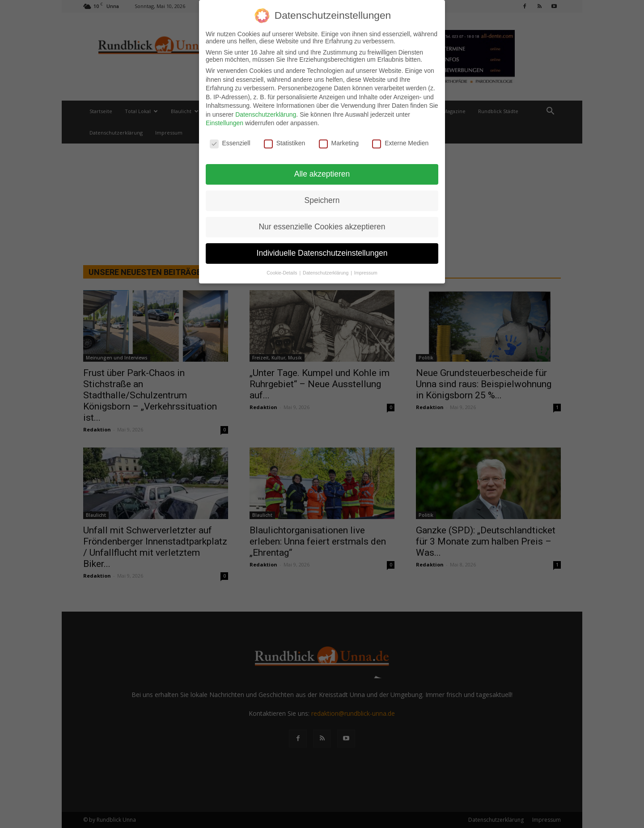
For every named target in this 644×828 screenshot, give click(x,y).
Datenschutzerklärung (266, 113)
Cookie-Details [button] (282, 271)
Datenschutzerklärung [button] (326, 271)
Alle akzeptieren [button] (322, 173)
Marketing (339, 142)
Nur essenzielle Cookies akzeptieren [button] (322, 225)
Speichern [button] (322, 199)
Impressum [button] (366, 271)
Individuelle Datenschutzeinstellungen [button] (322, 252)
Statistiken (285, 142)
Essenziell (230, 142)
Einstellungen (225, 122)
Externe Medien (400, 142)
